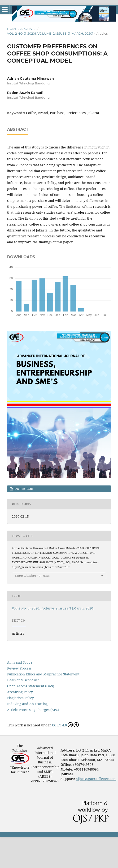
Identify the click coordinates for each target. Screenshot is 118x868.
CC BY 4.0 (65, 725)
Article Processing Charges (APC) (33, 710)
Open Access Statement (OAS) (31, 686)
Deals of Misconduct (23, 680)
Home (12, 29)
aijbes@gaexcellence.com (96, 779)
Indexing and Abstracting (27, 704)
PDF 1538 (23, 489)
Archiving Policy (20, 692)
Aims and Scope (20, 662)
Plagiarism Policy (20, 698)
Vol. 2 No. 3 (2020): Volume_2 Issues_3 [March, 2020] (50, 33)
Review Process (19, 668)
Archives (28, 29)
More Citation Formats (32, 576)
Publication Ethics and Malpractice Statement (43, 674)
